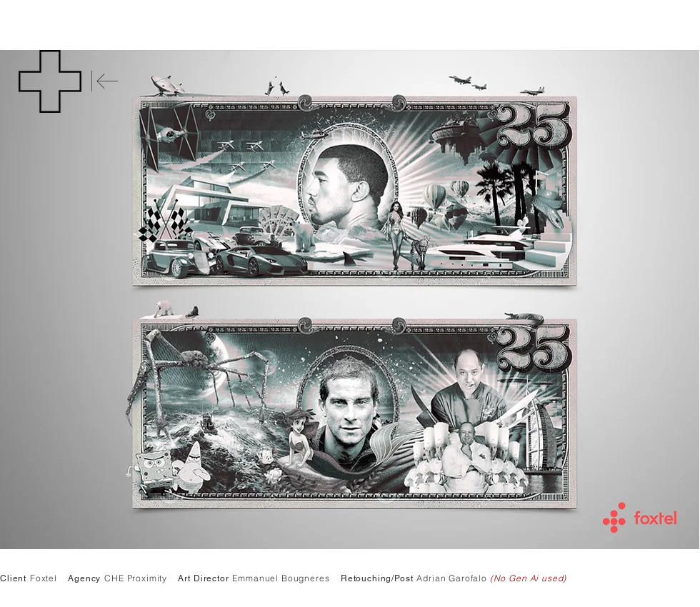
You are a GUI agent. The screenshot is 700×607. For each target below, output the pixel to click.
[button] (50, 81)
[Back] (105, 81)
